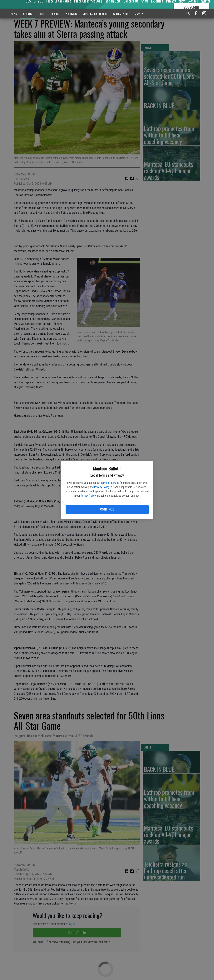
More (140, 14)
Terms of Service (110, 483)
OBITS (41, 14)
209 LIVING (71, 14)
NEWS (14, 14)
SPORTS (27, 14)
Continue (107, 509)
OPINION (55, 14)
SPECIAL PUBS (121, 14)
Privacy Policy (102, 487)
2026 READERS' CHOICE (95, 14)
